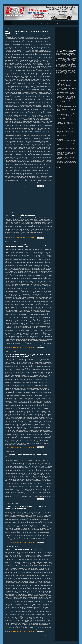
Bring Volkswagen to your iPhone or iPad (67, 80)
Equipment (49, 23)
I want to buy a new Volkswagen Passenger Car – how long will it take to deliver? (66, 148)
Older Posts (48, 636)
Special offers (61, 23)
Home (8, 23)
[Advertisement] (29, 199)
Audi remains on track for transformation (21, 215)
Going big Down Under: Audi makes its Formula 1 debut (26, 550)
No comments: (31, 186)
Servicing (39, 23)
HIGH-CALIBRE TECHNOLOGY (65, 121)
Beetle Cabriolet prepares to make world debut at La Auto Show (66, 158)
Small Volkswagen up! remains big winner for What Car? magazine (67, 89)
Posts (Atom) (14, 639)
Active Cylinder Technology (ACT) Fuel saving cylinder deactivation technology (66, 97)
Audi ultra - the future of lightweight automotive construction (65, 129)
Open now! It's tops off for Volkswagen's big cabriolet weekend (66, 114)
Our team (30, 23)
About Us (20, 23)
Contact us (72, 23)
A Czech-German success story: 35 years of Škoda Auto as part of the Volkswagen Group (27, 356)
